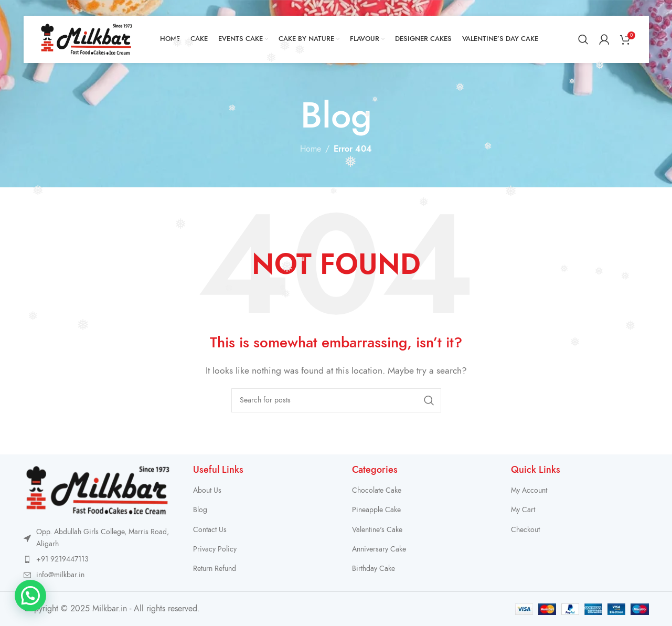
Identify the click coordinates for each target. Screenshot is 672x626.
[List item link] (98, 559)
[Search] (583, 39)
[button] (30, 596)
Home (311, 149)
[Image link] (98, 490)
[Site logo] (87, 39)
